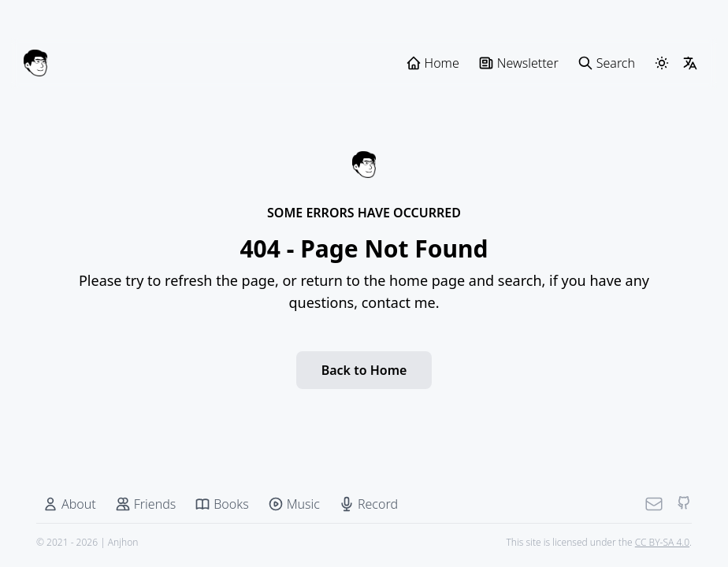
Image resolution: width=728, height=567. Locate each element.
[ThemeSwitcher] (662, 63)
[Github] (684, 504)
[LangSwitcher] (690, 63)
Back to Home (364, 370)
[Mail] (654, 504)
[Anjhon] (35, 63)
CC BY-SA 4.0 (662, 542)
